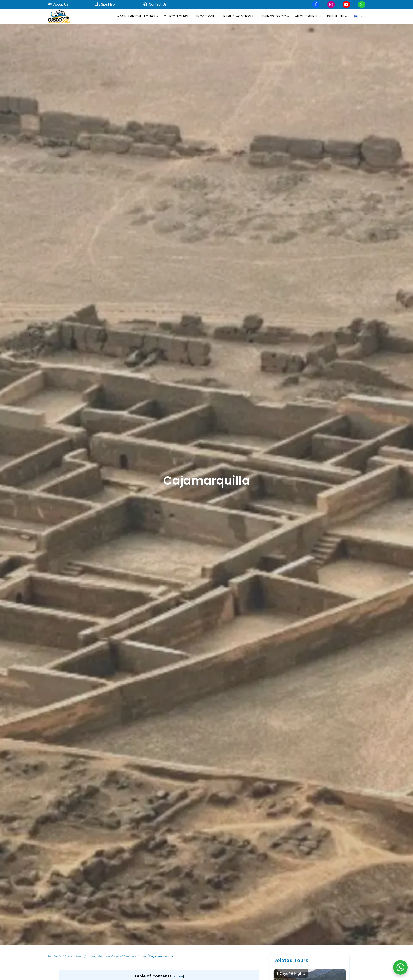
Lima (90, 956)
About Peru (74, 956)
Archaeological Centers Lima (122, 956)
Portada (55, 956)
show (178, 976)
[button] (137, 16)
